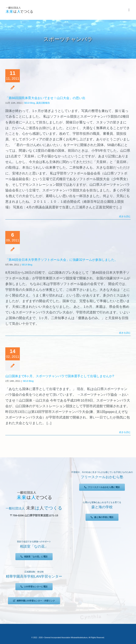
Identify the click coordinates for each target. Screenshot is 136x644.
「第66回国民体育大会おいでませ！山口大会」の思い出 (45, 98)
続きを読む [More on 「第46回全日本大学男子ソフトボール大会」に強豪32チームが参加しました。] (125, 333)
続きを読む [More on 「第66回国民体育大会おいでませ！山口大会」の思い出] (125, 216)
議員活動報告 (43, 103)
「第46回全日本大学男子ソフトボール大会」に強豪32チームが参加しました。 (61, 260)
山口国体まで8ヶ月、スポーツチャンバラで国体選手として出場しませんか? (60, 376)
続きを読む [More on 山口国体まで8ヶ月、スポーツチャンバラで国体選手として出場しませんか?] (125, 432)
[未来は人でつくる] (19, 7)
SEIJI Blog (29, 103)
